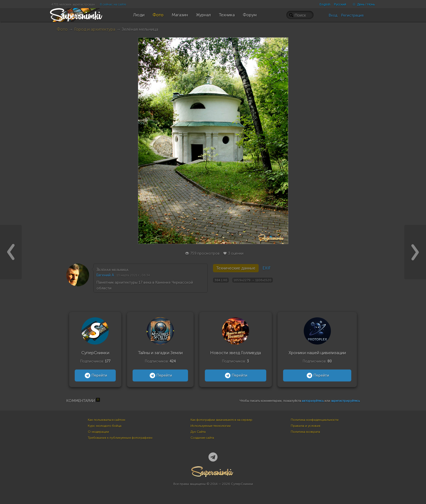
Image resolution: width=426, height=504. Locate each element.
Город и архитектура (95, 29)
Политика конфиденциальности (315, 420)
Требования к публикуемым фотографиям (120, 438)
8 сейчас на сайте (113, 4)
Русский (340, 4)
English (325, 4)
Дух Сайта (198, 432)
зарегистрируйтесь (345, 401)
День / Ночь (362, 4)
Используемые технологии (211, 426)
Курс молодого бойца (105, 426)
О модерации (98, 432)
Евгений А (105, 275)
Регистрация (352, 15)
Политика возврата (305, 432)
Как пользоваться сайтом (106, 420)
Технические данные (236, 268)
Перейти (95, 375)
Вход (333, 15)
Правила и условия (306, 426)
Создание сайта (202, 438)
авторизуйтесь (313, 401)
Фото (62, 29)
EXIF (267, 268)
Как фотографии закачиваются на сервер (221, 420)
